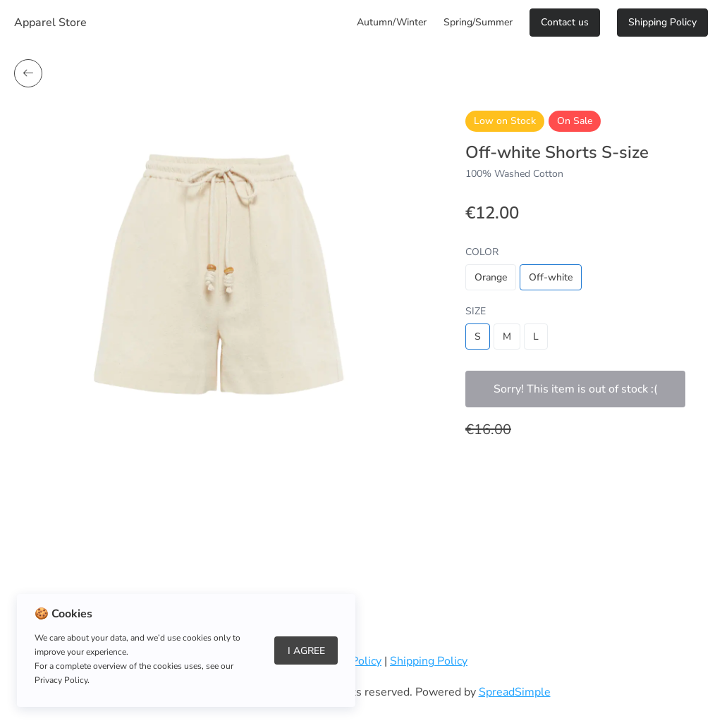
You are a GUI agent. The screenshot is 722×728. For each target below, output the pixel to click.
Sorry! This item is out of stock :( (575, 389)
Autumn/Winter (392, 22)
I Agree (306, 651)
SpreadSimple (515, 692)
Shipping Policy (662, 22)
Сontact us (565, 22)
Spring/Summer (478, 22)
